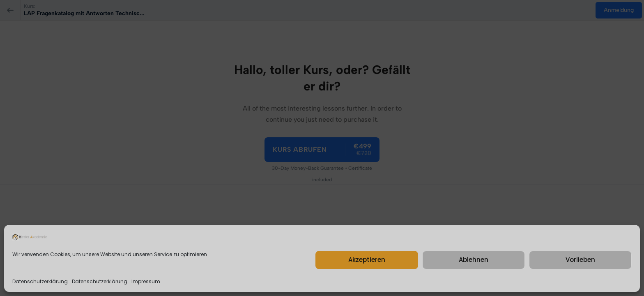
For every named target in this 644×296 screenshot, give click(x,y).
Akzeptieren (367, 260)
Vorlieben (580, 260)
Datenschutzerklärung (40, 281)
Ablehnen (474, 260)
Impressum (146, 281)
